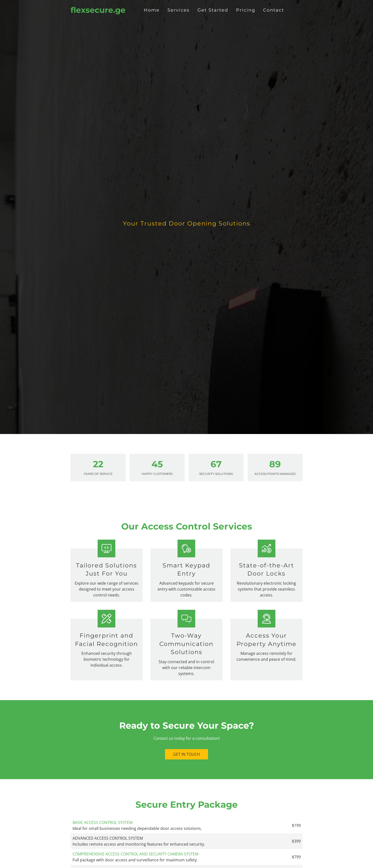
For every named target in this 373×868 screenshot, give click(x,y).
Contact (274, 10)
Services (179, 10)
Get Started (213, 10)
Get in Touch (186, 754)
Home (152, 10)
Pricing (246, 10)
